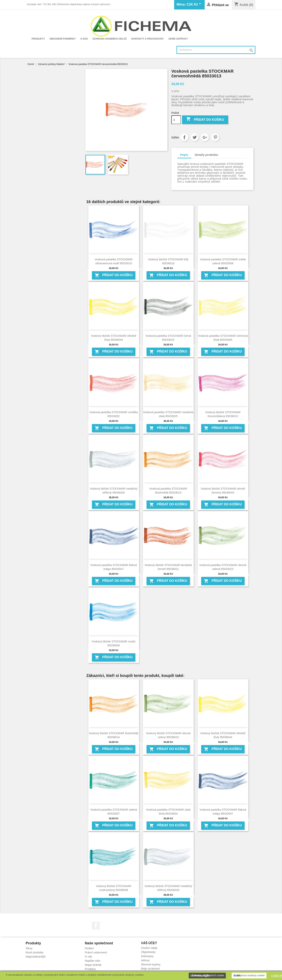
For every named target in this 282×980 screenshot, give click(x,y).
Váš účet (149, 943)
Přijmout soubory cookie (249, 975)
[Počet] (176, 120)
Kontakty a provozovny (148, 39)
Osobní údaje (149, 948)
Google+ (205, 137)
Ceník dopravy (178, 39)
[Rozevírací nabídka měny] (194, 5)
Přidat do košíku (205, 119)
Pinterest (215, 137)
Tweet (195, 137)
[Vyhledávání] (216, 50)
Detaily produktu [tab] (206, 155)
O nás (84, 39)
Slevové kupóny (151, 964)
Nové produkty (35, 952)
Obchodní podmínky (63, 39)
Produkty (38, 39)
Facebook (96, 926)
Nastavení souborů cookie (207, 975)
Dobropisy (147, 956)
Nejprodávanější (36, 957)
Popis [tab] (184, 155)
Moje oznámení (150, 969)
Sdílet (184, 137)
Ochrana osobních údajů (110, 39)
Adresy (145, 960)
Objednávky (148, 952)
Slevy (29, 948)
